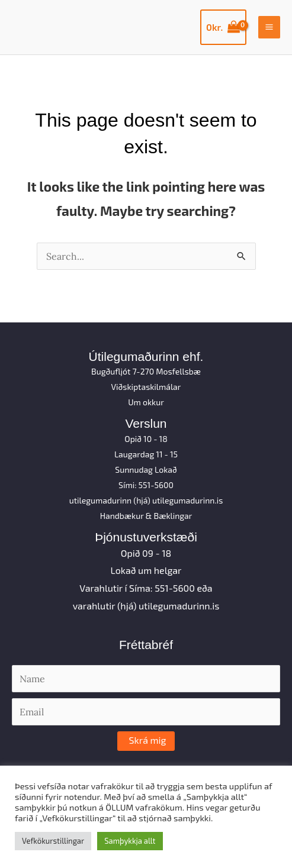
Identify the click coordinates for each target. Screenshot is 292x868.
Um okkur (146, 402)
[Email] (146, 712)
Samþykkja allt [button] (130, 841)
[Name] (146, 679)
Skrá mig (148, 740)
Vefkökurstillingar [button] (53, 841)
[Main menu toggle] (269, 27)
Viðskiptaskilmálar (146, 387)
